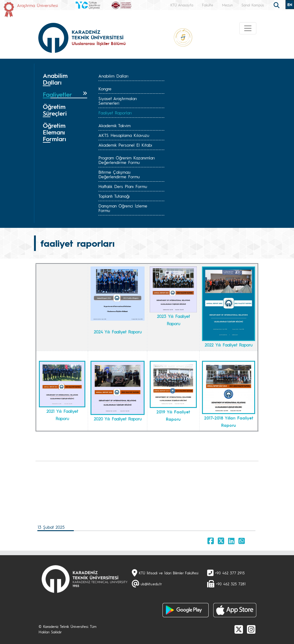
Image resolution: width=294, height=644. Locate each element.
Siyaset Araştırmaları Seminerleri (118, 101)
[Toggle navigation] (248, 28)
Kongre (105, 89)
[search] (277, 5)
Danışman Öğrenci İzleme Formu (123, 208)
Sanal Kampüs (253, 5)
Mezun (227, 5)
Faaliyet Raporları (115, 113)
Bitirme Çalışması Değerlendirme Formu (119, 174)
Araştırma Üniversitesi (38, 5)
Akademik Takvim (115, 125)
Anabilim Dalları (113, 76)
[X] (239, 629)
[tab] (65, 79)
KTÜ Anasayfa (182, 5)
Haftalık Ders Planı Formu (123, 186)
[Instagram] (251, 629)
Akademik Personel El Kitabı (125, 145)
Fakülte (208, 5)
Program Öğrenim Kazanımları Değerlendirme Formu (127, 160)
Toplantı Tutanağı (114, 196)
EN (290, 5)
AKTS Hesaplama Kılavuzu (124, 135)
